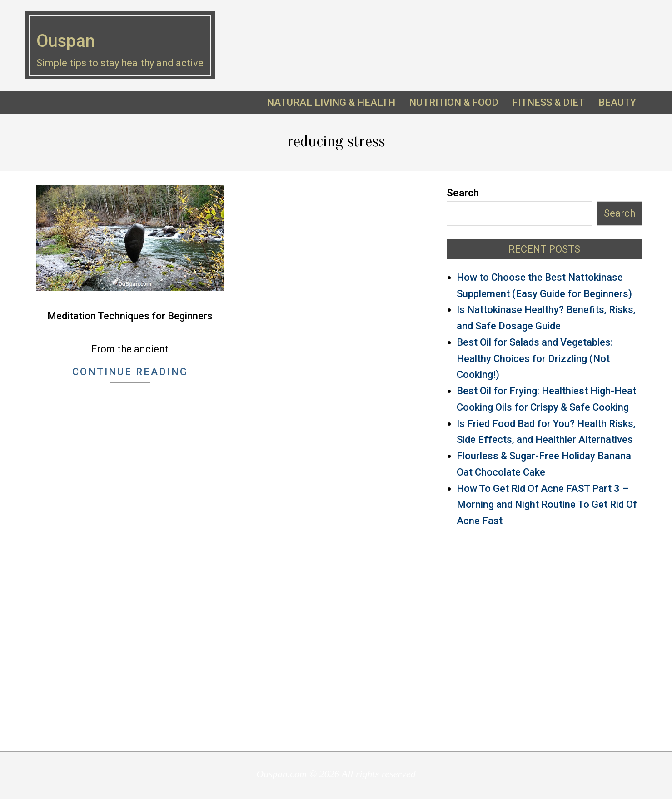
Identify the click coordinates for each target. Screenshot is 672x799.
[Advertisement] (544, 639)
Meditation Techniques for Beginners (130, 316)
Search (463, 193)
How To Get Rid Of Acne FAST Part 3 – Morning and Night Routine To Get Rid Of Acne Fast (547, 505)
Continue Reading (130, 372)
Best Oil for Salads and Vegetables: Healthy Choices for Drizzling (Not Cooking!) (535, 359)
